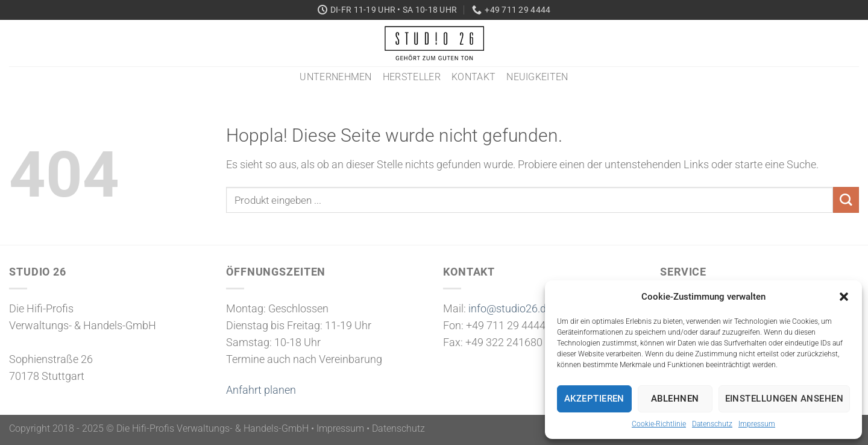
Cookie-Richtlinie (659, 424)
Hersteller (412, 77)
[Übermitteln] (846, 200)
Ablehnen (675, 399)
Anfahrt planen (261, 390)
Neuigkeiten (537, 77)
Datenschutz (712, 424)
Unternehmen (336, 77)
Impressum (757, 424)
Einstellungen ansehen (784, 399)
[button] (844, 297)
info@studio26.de (510, 309)
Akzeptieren (594, 399)
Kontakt (473, 77)
